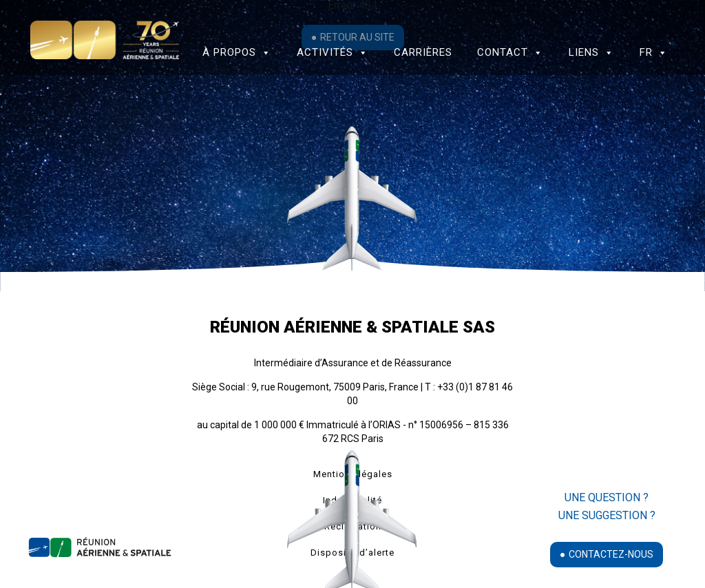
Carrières (423, 52)
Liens (591, 52)
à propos (237, 52)
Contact (510, 52)
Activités (333, 52)
